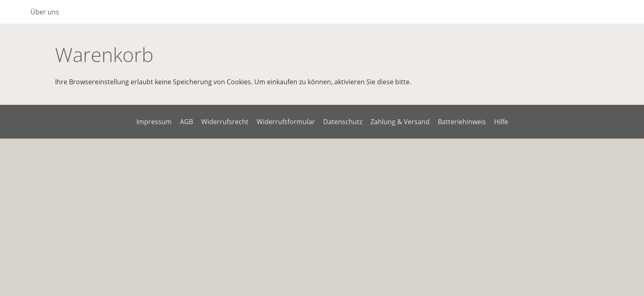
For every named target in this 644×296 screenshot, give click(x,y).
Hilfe (501, 122)
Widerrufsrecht (225, 122)
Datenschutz (343, 122)
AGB (186, 122)
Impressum (154, 122)
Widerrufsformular (286, 122)
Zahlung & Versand (400, 122)
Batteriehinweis (462, 122)
